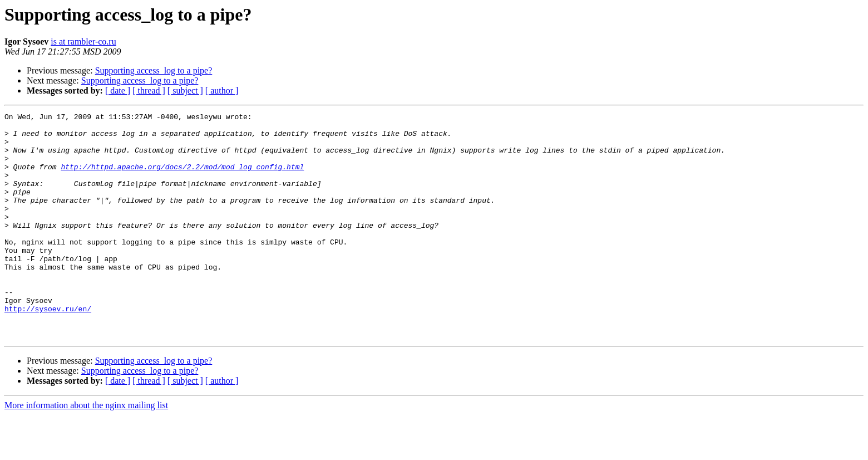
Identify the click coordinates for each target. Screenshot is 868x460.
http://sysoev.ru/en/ (48, 349)
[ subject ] (185, 90)
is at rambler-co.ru (83, 41)
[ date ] (118, 90)
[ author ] (222, 90)
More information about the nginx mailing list (86, 450)
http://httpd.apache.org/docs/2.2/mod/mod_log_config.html (182, 178)
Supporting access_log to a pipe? (154, 70)
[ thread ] (149, 90)
